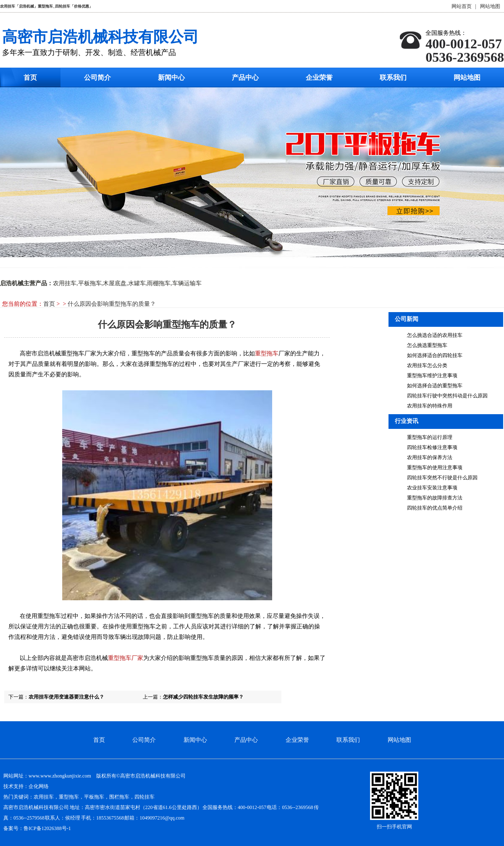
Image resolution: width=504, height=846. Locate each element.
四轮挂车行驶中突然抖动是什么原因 (447, 396)
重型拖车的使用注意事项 (435, 468)
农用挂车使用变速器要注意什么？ (66, 697)
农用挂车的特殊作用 (430, 406)
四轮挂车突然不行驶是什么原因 (442, 478)
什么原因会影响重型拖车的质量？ (112, 304)
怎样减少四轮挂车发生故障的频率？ (203, 697)
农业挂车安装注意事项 (432, 488)
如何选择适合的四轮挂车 (435, 355)
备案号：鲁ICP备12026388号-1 (37, 828)
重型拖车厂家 (126, 658)
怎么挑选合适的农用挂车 (435, 335)
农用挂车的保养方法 (430, 457)
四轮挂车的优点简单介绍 (435, 508)
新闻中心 (171, 78)
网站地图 (490, 6)
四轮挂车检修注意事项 (432, 447)
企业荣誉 (319, 78)
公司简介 (97, 78)
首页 (30, 78)
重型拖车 (267, 353)
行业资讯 (407, 421)
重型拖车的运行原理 (430, 437)
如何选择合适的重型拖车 (435, 386)
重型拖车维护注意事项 (432, 376)
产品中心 (245, 78)
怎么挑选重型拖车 (427, 345)
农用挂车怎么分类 (427, 365)
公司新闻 (407, 319)
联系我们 (393, 78)
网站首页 (462, 6)
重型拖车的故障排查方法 (435, 498)
